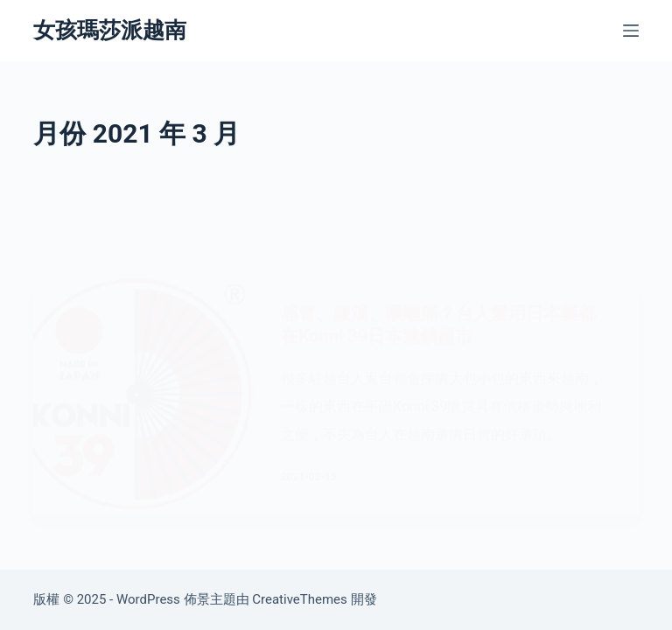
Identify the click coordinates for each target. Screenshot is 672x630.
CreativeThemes (300, 599)
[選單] (631, 31)
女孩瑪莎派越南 (110, 30)
